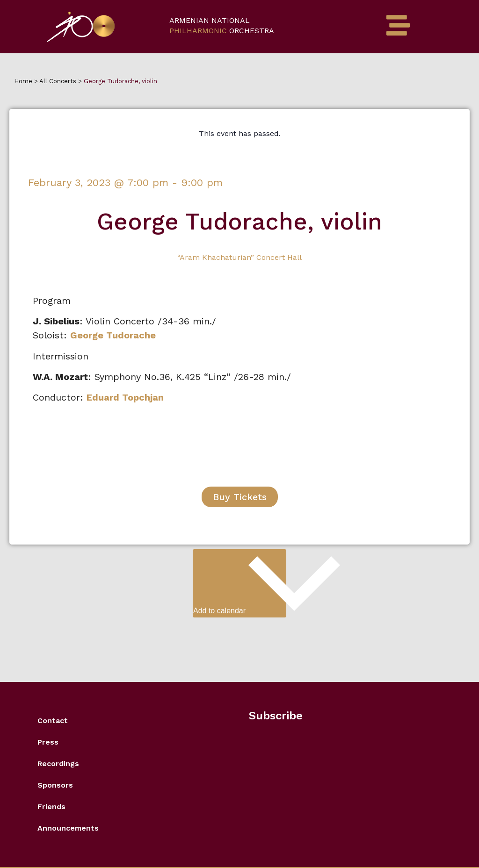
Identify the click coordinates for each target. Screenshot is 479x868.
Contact (53, 721)
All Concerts (58, 81)
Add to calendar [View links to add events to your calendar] (240, 582)
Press (48, 742)
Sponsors (55, 785)
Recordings (58, 764)
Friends (51, 807)
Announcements (68, 828)
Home (24, 81)
